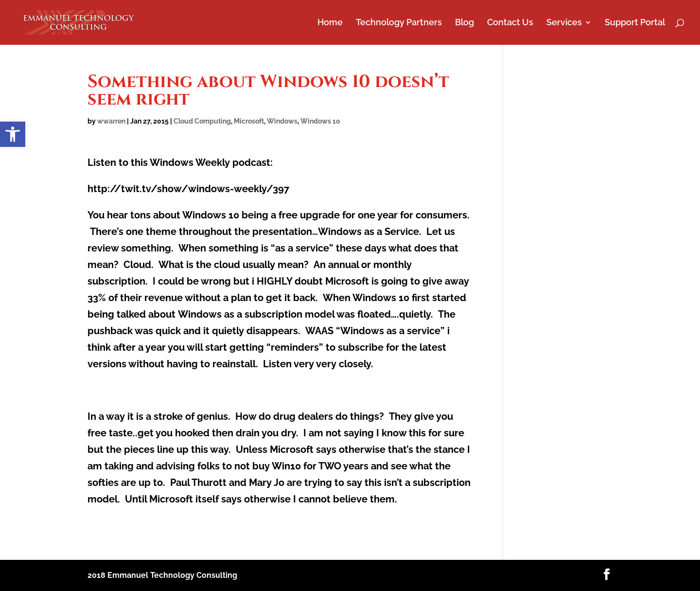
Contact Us (510, 23)
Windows (282, 121)
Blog (464, 23)
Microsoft (249, 121)
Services (564, 23)
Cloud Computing (202, 121)
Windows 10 (320, 121)
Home (330, 23)
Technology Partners (399, 23)
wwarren (111, 121)
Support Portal (635, 23)
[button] (13, 134)
